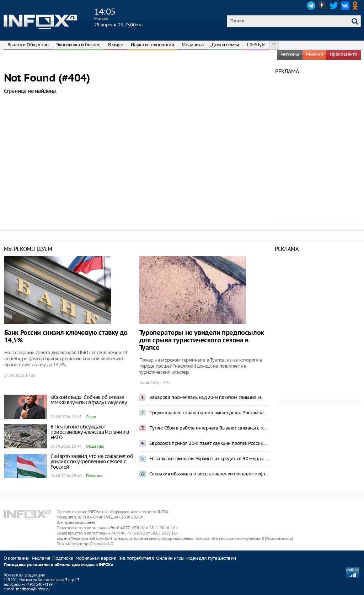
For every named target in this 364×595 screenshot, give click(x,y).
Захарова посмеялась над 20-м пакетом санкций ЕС (206, 397)
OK (357, 6)
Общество (95, 446)
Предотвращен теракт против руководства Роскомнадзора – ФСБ (209, 413)
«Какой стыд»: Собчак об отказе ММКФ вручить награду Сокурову (89, 400)
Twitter (334, 6)
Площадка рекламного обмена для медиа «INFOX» (58, 565)
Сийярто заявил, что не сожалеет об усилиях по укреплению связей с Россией (92, 462)
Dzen (322, 6)
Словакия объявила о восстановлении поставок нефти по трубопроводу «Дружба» (209, 474)
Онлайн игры (170, 558)
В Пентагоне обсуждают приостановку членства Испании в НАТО (90, 432)
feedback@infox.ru (33, 589)
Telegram (311, 6)
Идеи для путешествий (211, 558)
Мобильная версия (96, 558)
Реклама (41, 558)
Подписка (63, 558)
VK (345, 6)
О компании (17, 558)
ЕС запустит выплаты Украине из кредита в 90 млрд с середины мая (209, 459)
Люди (91, 417)
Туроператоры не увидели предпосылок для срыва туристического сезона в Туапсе (202, 340)
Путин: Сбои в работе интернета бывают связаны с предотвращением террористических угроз (209, 428)
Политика (94, 476)
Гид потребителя (136, 558)
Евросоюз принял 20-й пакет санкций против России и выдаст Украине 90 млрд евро (209, 443)
